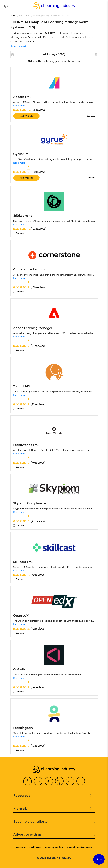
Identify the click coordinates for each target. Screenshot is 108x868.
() (30, 110)
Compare (91, 116)
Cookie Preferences (80, 847)
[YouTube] (59, 781)
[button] (18, 46)
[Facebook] (28, 781)
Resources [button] (54, 796)
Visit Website (26, 116)
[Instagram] (81, 781)
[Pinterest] (70, 781)
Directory (25, 16)
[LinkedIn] (49, 781)
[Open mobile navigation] (6, 6)
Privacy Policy (54, 847)
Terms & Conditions (28, 847)
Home (14, 16)
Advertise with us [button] (54, 835)
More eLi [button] (54, 809)
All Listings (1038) (54, 54)
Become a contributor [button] (54, 821)
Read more (19, 106)
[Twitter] (38, 781)
